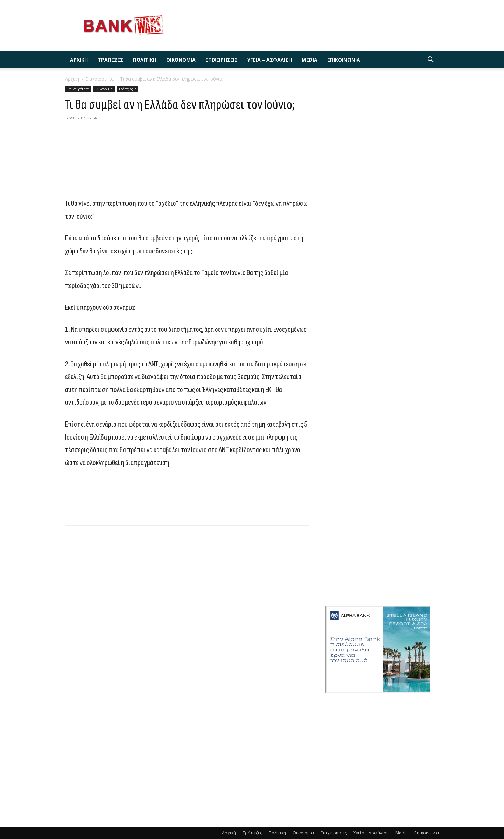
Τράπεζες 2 (127, 89)
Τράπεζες (110, 60)
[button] (430, 60)
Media (310, 60)
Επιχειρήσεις (222, 60)
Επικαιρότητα (100, 79)
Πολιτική (145, 60)
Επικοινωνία (344, 60)
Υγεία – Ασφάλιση (270, 60)
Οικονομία (181, 60)
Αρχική (79, 60)
